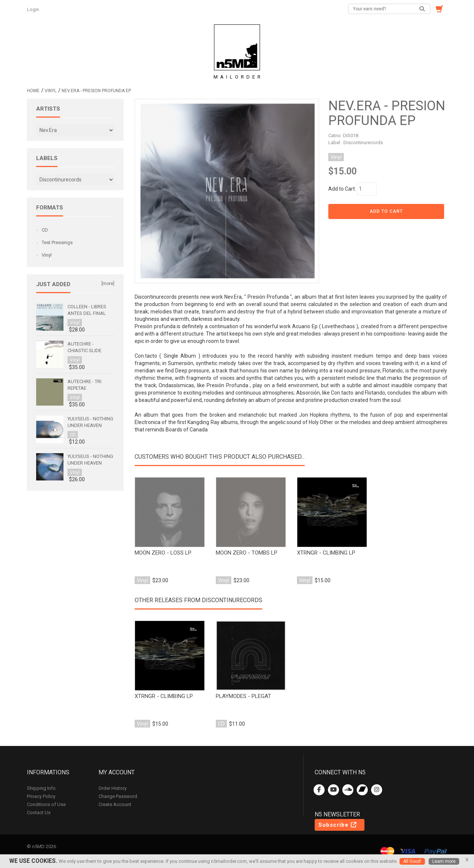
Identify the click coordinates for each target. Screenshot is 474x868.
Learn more (444, 861)
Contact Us (39, 813)
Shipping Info (41, 788)
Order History (113, 788)
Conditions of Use (46, 804)
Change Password (118, 796)
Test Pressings (57, 242)
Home (33, 91)
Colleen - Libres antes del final (87, 310)
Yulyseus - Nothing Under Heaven (90, 422)
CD (45, 230)
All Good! (412, 861)
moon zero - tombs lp (247, 553)
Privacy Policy (41, 796)
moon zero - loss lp (163, 553)
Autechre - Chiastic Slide (84, 347)
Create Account (115, 804)
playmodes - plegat (243, 696)
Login (34, 9)
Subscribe (338, 825)
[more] (108, 284)
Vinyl (51, 91)
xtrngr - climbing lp (326, 553)
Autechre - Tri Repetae (84, 385)
